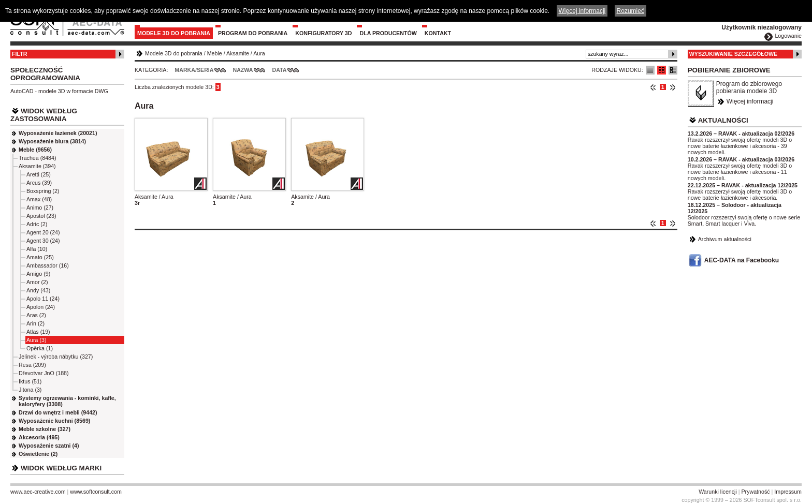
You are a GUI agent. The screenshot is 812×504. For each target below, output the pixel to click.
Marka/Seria (194, 70)
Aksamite (238, 53)
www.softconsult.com (96, 492)
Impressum (788, 492)
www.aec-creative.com (38, 492)
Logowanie (788, 36)
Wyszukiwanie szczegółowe (734, 54)
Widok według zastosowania (44, 115)
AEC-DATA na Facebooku (742, 260)
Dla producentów (388, 33)
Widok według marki (61, 468)
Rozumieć (630, 11)
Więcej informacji (750, 101)
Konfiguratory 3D (323, 33)
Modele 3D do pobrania (174, 33)
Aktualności (723, 120)
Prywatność (756, 492)
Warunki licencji (718, 492)
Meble (215, 53)
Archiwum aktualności (725, 239)
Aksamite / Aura (154, 197)
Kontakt (438, 33)
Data (280, 70)
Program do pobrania (253, 33)
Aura (259, 53)
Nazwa (243, 70)
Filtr (19, 54)
